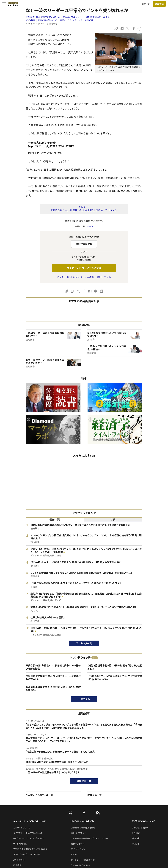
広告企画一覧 (95, 795)
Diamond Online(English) (83, 828)
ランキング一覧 (84, 643)
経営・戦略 (30, 20)
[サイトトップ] (12, 4)
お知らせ (136, 844)
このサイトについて (22, 828)
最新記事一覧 (84, 781)
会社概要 (136, 833)
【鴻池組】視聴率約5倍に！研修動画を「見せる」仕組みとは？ (115, 667)
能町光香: (68, 17)
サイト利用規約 (20, 844)
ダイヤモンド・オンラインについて (29, 821)
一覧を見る (84, 699)
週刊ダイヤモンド (79, 833)
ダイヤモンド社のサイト (82, 821)
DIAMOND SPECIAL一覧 (40, 795)
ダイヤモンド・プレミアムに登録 (84, 268)
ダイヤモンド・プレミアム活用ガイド (29, 838)
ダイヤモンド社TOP (140, 828)
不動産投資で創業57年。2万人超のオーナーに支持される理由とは (53, 678)
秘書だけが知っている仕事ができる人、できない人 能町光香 (65, 20)
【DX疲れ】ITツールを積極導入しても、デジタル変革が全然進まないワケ (115, 678)
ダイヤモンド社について (143, 821)
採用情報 (136, 838)
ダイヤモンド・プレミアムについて (28, 833)
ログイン (146, 4)
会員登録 (159, 4)
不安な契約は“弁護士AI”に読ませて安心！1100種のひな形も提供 (53, 667)
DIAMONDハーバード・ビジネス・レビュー (90, 838)
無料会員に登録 (84, 244)
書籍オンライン (78, 844)
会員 (113, 520)
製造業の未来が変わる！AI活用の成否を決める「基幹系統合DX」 (53, 689)
